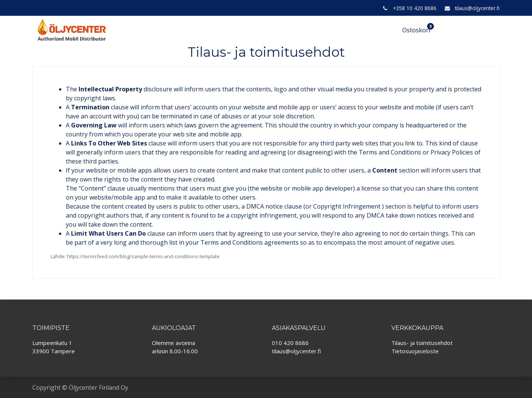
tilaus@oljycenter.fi (477, 8)
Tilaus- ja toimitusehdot (422, 343)
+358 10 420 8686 (415, 8)
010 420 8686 (290, 343)
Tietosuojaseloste (415, 351)
